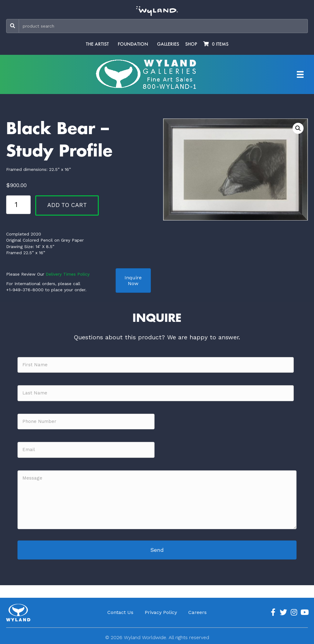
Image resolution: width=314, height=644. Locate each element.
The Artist (97, 44)
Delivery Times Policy (68, 274)
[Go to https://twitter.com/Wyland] (283, 612)
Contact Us (120, 612)
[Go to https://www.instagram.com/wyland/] (294, 612)
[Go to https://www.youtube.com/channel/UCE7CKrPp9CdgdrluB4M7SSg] (304, 612)
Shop (191, 44)
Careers (197, 612)
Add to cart (67, 205)
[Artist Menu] (300, 74)
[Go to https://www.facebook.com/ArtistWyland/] (273, 612)
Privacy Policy (161, 612)
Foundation (133, 44)
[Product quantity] (18, 205)
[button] (298, 128)
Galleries (168, 44)
